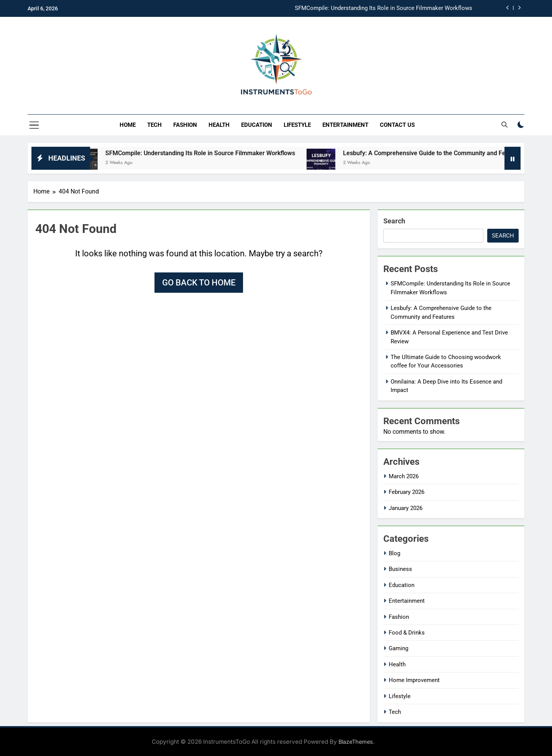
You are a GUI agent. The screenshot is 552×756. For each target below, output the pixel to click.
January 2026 (406, 508)
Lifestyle (297, 125)
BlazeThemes (356, 742)
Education (257, 125)
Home (128, 125)
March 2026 (404, 476)
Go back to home (199, 283)
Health (219, 125)
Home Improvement (414, 680)
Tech (154, 125)
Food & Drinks (407, 633)
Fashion (185, 125)
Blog (394, 553)
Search (394, 221)
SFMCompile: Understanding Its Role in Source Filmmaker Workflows (384, 8)
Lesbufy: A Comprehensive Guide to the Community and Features (440, 153)
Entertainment (345, 125)
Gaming (398, 648)
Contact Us (397, 125)
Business (400, 569)
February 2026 (407, 492)
